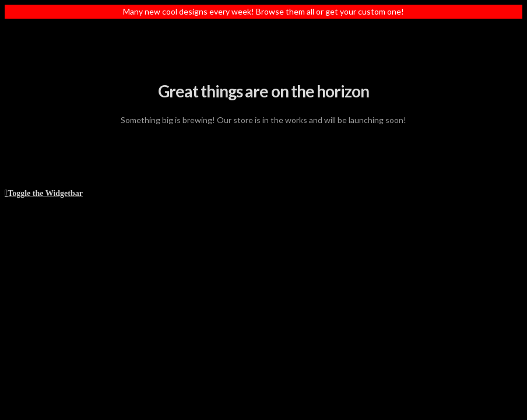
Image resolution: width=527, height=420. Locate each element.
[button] (44, 192)
